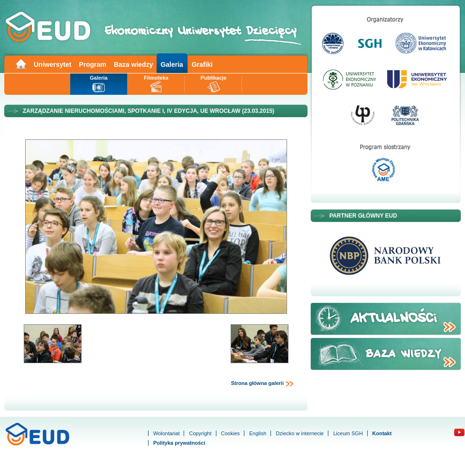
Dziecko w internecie (300, 433)
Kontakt (382, 433)
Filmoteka (156, 78)
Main (20, 63)
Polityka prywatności (179, 443)
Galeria (172, 64)
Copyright (200, 433)
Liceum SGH (348, 433)
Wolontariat (166, 433)
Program (93, 64)
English (258, 433)
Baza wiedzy (133, 64)
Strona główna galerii (262, 384)
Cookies (231, 433)
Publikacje (214, 78)
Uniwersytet (52, 64)
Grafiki (202, 64)
